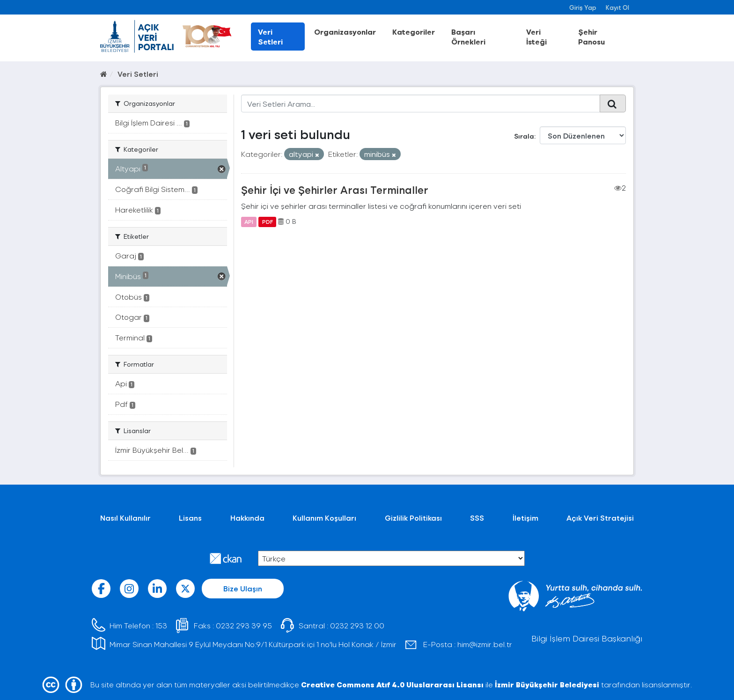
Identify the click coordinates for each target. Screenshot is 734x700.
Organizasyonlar (345, 32)
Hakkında (247, 518)
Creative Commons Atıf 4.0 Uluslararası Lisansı (392, 684)
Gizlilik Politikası (413, 518)
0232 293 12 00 (357, 625)
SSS (477, 518)
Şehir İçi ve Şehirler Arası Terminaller (335, 190)
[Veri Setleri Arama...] (421, 103)
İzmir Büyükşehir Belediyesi (547, 684)
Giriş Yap (583, 7)
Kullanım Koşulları (324, 518)
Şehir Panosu (591, 37)
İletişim (525, 518)
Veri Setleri (270, 37)
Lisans (190, 518)
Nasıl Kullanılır (125, 518)
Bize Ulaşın (243, 588)
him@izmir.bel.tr (485, 644)
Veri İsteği (536, 37)
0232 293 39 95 (244, 625)
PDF (268, 221)
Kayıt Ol (617, 7)
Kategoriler (414, 32)
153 (161, 625)
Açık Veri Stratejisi (600, 518)
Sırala (524, 136)
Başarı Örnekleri (468, 37)
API (249, 221)
